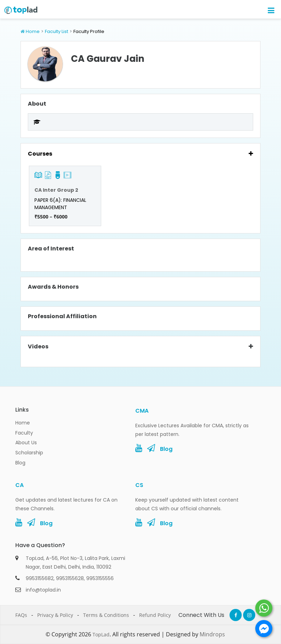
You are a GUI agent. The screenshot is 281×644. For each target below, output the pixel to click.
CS (139, 485)
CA (19, 485)
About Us (26, 443)
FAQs (21, 615)
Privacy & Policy (55, 615)
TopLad (101, 634)
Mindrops (212, 634)
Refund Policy (155, 615)
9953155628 (70, 578)
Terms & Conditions (106, 615)
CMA (142, 411)
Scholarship (29, 453)
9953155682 (40, 578)
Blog (20, 463)
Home (33, 31)
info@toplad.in (43, 590)
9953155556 (100, 578)
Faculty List (57, 31)
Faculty (24, 433)
